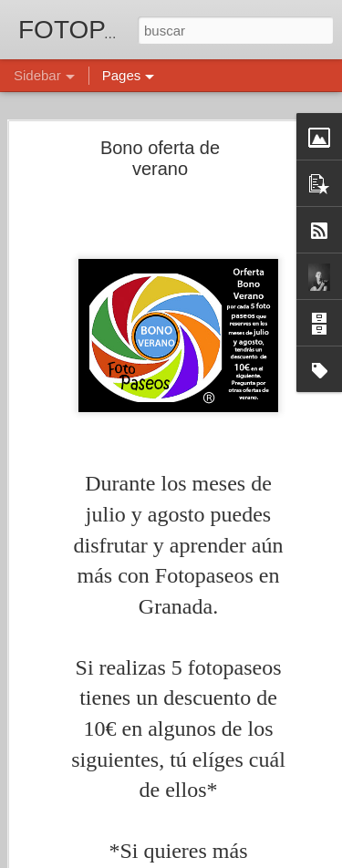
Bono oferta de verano (160, 130)
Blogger (242, 858)
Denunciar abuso (302, 858)
